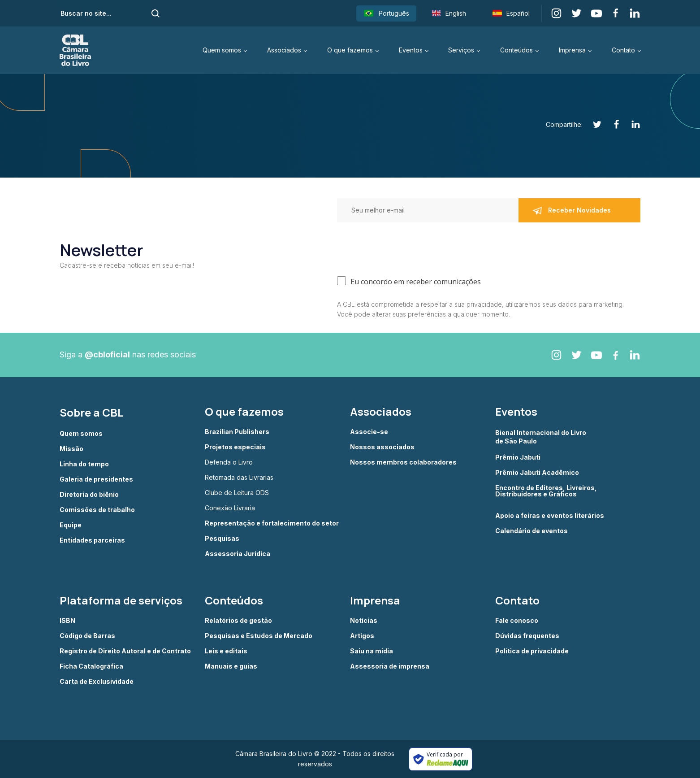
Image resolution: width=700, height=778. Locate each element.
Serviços (461, 50)
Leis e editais (226, 651)
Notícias (364, 621)
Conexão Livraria (230, 508)
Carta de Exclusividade (97, 682)
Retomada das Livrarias (239, 478)
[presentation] (405, 247)
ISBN (67, 621)
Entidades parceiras (92, 540)
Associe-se (369, 432)
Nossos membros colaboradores (403, 462)
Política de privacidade (532, 651)
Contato (623, 50)
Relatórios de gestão (238, 621)
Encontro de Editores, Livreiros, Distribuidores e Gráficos (546, 491)
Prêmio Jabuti (518, 457)
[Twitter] (592, 124)
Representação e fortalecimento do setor (272, 523)
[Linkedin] (631, 124)
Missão (71, 449)
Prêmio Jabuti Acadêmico (537, 473)
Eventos (411, 50)
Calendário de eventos (531, 531)
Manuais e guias (231, 666)
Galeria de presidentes (96, 479)
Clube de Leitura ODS (237, 493)
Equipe (71, 525)
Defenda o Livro (229, 462)
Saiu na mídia (372, 651)
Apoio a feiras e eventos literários (550, 516)
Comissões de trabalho (97, 510)
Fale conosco (517, 621)
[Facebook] (611, 124)
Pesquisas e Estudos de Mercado (259, 636)
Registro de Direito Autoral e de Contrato (125, 651)
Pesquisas (222, 539)
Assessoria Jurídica (238, 554)
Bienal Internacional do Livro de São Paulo (541, 437)
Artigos (362, 636)
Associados (284, 50)
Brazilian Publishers (237, 432)
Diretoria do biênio (89, 495)
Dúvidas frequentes (527, 636)
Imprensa (572, 50)
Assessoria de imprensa (390, 666)
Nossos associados (382, 447)
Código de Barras (87, 636)
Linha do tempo (84, 464)
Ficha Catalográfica (91, 666)
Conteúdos (516, 50)
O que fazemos (350, 50)
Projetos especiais (235, 447)
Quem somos (222, 50)
